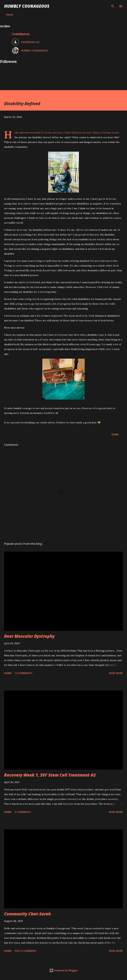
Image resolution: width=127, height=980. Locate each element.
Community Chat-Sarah (27, 914)
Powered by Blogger (63, 970)
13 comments (23, 673)
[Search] (113, 6)
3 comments (23, 812)
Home (10, 15)
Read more (116, 673)
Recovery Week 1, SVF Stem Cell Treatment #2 (50, 775)
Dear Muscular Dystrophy (29, 636)
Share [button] (115, 434)
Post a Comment (26, 951)
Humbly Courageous (27, 6)
